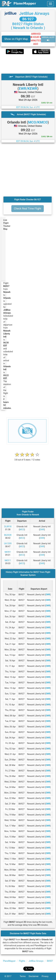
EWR (42, 530)
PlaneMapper (9, 961)
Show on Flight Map (16, 39)
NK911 (8, 560)
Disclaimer (35, 976)
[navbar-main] (50, 4)
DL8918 (8, 527)
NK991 (8, 552)
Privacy (47, 976)
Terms (24, 976)
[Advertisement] (28, 64)
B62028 (8, 535)
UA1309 (8, 543)
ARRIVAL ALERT (48, 39)
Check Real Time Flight (28, 209)
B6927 (50, 961)
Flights (22, 961)
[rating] (27, 458)
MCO (22, 530)
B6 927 (28, 19)
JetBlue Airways (34, 13)
